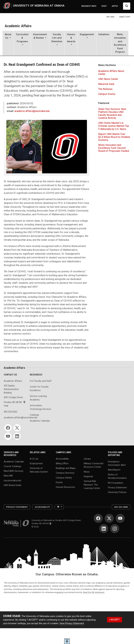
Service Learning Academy (38, 398)
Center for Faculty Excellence (39, 389)
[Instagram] (115, 529)
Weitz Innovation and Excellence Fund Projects (120, 43)
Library (87, 459)
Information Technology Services (40, 407)
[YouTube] (8, 436)
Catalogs (34, 415)
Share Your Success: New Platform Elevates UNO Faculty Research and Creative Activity (112, 114)
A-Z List (34, 459)
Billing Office (62, 463)
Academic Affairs (18, 26)
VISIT (104, 6)
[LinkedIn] (17, 436)
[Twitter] (17, 428)
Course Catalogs (12, 466)
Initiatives (104, 34)
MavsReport (114, 470)
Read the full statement (94, 592)
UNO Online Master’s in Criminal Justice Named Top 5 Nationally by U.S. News (114, 126)
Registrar (88, 476)
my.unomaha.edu (12, 480)
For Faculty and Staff (41, 381)
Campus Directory (65, 473)
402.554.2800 (121, 507)
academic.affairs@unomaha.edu (32, 111)
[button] (8, 43)
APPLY (115, 6)
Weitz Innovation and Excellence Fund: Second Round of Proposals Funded (114, 148)
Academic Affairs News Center (111, 73)
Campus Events (107, 94)
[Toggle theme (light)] (59, 507)
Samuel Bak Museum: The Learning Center (92, 485)
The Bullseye (105, 89)
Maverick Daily (106, 84)
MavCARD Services (14, 471)
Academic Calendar (40, 421)
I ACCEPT (114, 620)
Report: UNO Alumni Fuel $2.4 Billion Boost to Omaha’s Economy (114, 137)
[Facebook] (8, 428)
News (87, 472)
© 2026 (36, 527)
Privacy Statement (117, 487)
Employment (36, 463)
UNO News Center (108, 79)
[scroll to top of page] (67, 641)
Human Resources (65, 487)
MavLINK (8, 476)
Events (59, 482)
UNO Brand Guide (13, 485)
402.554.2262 (11, 412)
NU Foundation (116, 483)
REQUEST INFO (89, 6)
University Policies (117, 492)
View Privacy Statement (72, 623)
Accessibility (62, 459)
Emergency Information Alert (117, 463)
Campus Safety (64, 478)
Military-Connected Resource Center (94, 465)
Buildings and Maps (66, 468)
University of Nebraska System (39, 470)
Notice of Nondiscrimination (117, 476)
